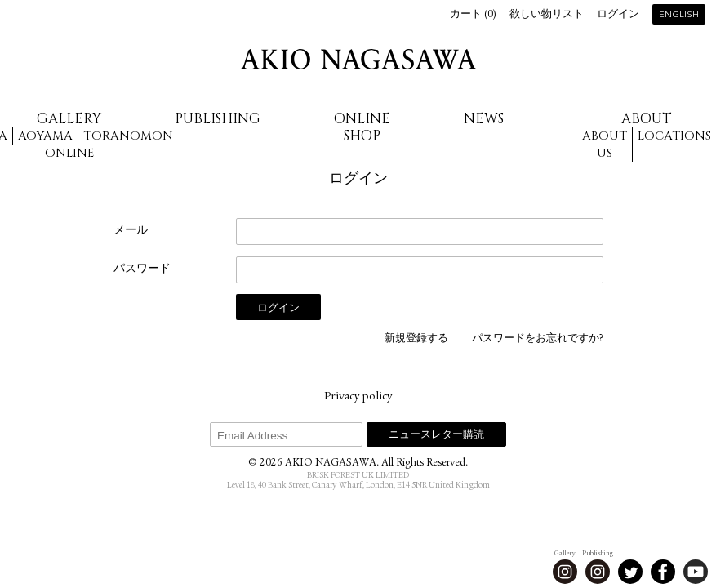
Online (69, 153)
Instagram (565, 572)
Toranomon (128, 136)
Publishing (218, 119)
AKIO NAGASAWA (358, 59)
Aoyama (45, 136)
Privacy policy (358, 397)
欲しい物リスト (547, 15)
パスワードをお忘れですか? (538, 339)
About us (605, 145)
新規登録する (416, 339)
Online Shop (362, 127)
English (679, 15)
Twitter (630, 572)
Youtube (696, 572)
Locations (674, 136)
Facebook (663, 572)
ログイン (618, 15)
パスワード (142, 269)
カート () (473, 15)
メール (131, 231)
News (484, 119)
